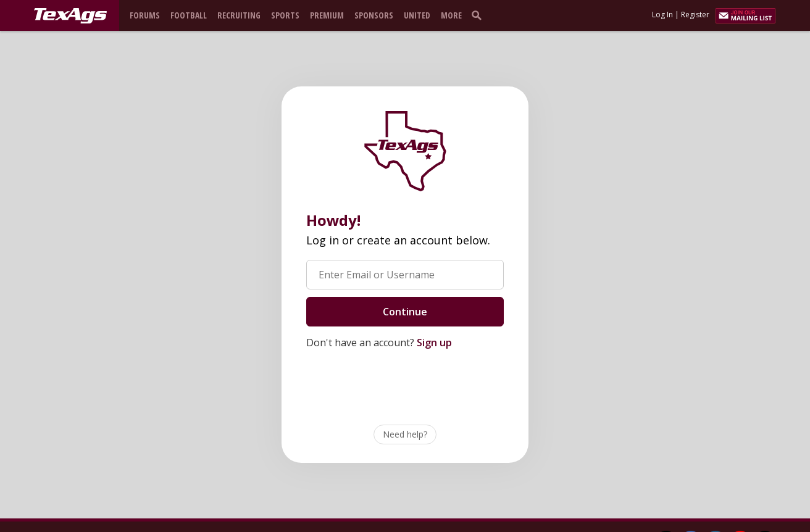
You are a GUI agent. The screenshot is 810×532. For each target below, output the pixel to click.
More (451, 15)
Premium (327, 15)
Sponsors (374, 15)
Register (695, 15)
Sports (285, 15)
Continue (405, 312)
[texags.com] (70, 16)
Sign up (434, 343)
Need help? (405, 434)
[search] (479, 15)
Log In (662, 15)
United (417, 15)
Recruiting (239, 15)
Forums (145, 15)
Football (189, 15)
